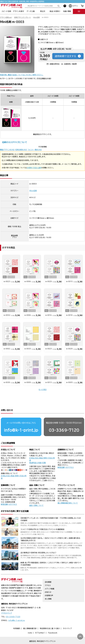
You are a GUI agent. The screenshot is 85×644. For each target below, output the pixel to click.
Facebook (53, 625)
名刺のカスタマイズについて (14, 142)
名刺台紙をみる (21, 150)
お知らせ (48, 585)
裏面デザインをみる (7, 150)
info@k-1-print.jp (21, 423)
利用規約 (17, 621)
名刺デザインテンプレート (22, 17)
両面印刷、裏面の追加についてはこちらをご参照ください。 (22, 75)
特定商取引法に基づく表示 (50, 621)
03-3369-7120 (64, 423)
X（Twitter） (40, 625)
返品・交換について (36, 498)
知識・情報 (67, 11)
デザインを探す (18, 11)
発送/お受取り (55, 11)
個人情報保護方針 (30, 621)
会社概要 (48, 574)
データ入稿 (31, 11)
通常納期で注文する (68, 56)
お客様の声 (49, 588)
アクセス (48, 578)
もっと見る (43, 390)
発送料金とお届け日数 (38, 455)
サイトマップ (67, 621)
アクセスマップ (7, 606)
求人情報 (48, 591)
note (30, 625)
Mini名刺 (36, 17)
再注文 (43, 11)
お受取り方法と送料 (34, 168)
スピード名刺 (6, 11)
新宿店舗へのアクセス (66, 460)
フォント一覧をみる (35, 150)
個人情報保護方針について (68, 495)
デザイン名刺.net (6, 17)
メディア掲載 (49, 581)
